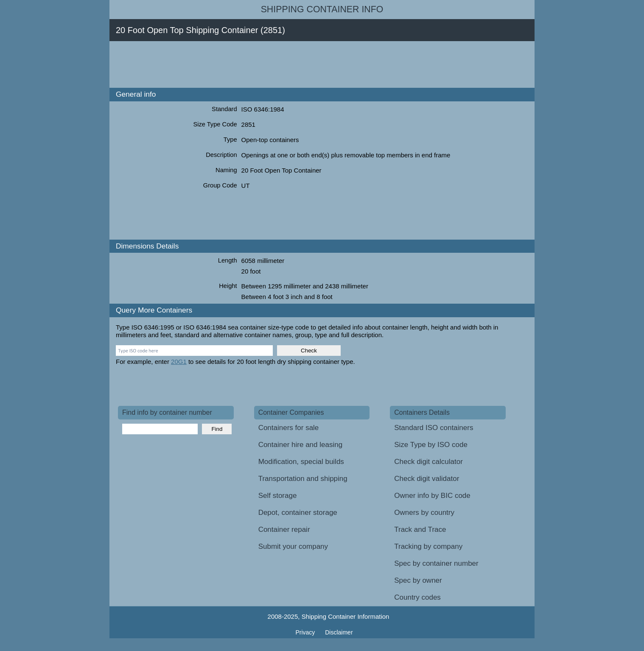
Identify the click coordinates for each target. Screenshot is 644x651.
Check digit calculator (428, 462)
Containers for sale (289, 428)
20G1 (179, 362)
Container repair (284, 529)
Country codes (417, 597)
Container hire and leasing (300, 445)
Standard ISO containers (434, 428)
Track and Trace (420, 529)
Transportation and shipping (303, 479)
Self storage (278, 496)
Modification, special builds (301, 462)
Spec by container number (436, 563)
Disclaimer (339, 632)
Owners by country (424, 513)
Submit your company (293, 546)
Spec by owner (418, 580)
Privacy (306, 632)
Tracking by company (428, 546)
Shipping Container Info (322, 9)
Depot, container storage (298, 513)
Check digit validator (427, 479)
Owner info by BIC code (432, 496)
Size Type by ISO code (431, 445)
